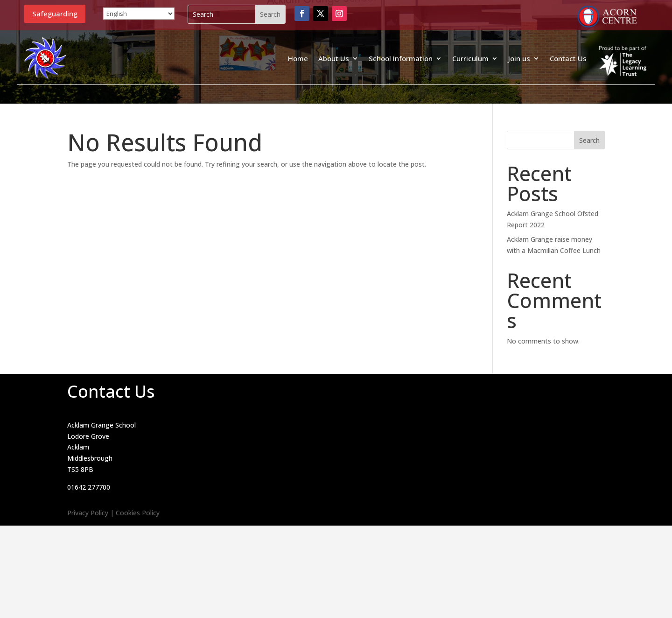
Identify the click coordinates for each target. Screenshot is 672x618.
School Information (401, 58)
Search (589, 140)
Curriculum (470, 58)
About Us (334, 58)
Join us (519, 58)
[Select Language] (139, 14)
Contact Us (568, 58)
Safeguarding (55, 14)
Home (298, 58)
